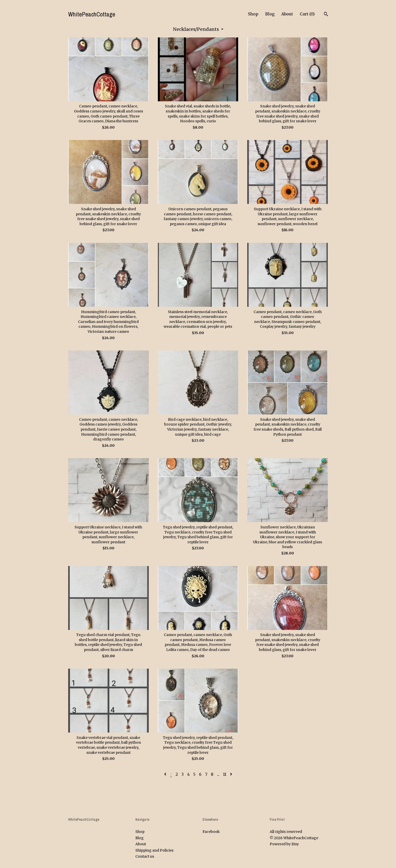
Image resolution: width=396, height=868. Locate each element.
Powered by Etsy (284, 844)
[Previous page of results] (166, 774)
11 (225, 774)
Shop (253, 14)
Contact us (145, 856)
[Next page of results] (231, 774)
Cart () (307, 14)
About (287, 14)
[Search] (326, 15)
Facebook (211, 832)
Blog (270, 14)
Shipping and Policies (154, 850)
